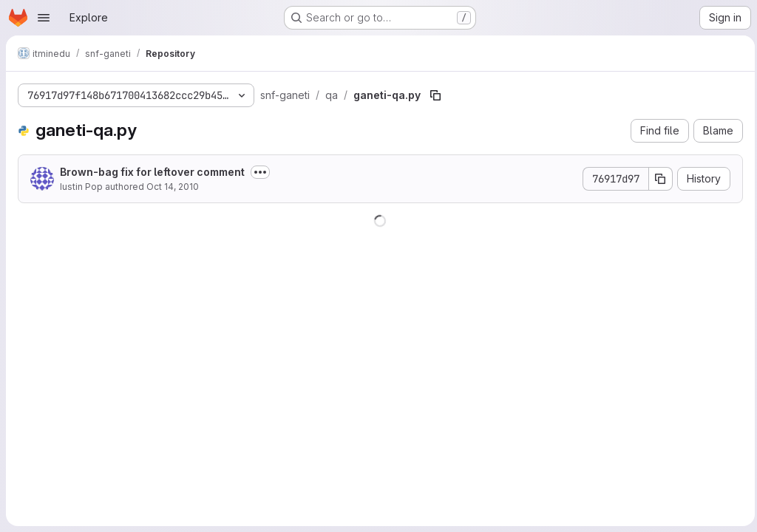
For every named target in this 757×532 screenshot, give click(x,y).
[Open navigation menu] (44, 18)
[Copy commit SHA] (657, 179)
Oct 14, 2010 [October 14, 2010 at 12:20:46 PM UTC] (173, 187)
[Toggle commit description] (260, 172)
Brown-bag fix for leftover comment (152, 172)
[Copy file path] (435, 95)
